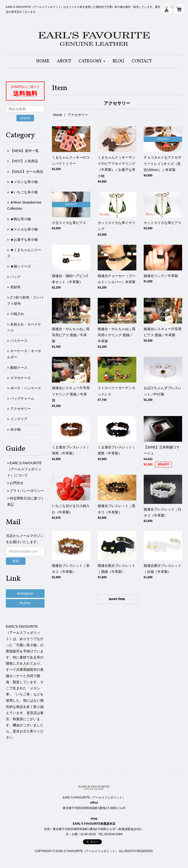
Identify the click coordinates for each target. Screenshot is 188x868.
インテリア (19, 419)
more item (117, 599)
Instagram (25, 594)
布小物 (15, 429)
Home (58, 115)
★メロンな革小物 (24, 182)
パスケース (19, 341)
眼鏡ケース (19, 368)
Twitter (25, 603)
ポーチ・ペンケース (26, 388)
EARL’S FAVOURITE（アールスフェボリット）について (24, 469)
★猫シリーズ (21, 266)
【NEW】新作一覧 (25, 151)
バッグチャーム (22, 398)
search (25, 118)
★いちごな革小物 (24, 192)
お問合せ (17, 483)
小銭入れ (17, 314)
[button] (92, 61)
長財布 (15, 287)
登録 (16, 561)
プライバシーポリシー (27, 491)
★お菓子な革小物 (24, 240)
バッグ (15, 277)
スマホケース (21, 378)
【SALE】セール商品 (27, 172)
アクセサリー (21, 409)
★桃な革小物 (21, 219)
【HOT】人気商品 (24, 161)
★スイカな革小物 (24, 229)
